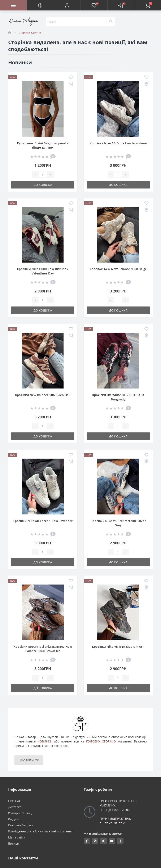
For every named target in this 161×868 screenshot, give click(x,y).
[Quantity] (43, 174)
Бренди (14, 843)
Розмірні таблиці (20, 813)
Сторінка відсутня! (30, 33)
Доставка (15, 807)
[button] (67, 5)
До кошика (43, 185)
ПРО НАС (15, 801)
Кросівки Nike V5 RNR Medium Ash (118, 647)
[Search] (111, 22)
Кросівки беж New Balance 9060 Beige (118, 269)
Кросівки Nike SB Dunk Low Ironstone (118, 143)
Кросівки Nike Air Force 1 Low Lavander (43, 521)
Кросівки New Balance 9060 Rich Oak (43, 395)
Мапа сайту (17, 837)
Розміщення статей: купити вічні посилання (40, 831)
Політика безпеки (21, 825)
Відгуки (13, 819)
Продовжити (29, 760)
